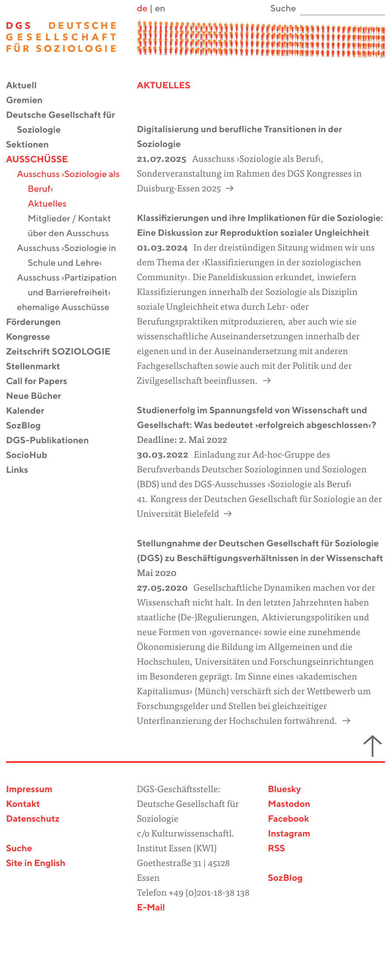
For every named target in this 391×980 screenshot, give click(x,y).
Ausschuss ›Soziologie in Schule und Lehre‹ (72, 256)
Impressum (29, 790)
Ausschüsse (42, 160)
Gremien (30, 101)
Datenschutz (33, 819)
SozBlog (29, 426)
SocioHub (32, 456)
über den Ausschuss (74, 234)
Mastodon (289, 804)
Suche (19, 849)
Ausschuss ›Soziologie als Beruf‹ (74, 182)
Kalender (31, 411)
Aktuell (27, 86)
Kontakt (23, 804)
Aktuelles (53, 204)
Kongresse (34, 337)
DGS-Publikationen (53, 441)
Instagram (289, 834)
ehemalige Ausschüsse (69, 308)
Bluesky (284, 790)
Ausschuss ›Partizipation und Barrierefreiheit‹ (72, 286)
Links (23, 470)
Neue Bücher (39, 396)
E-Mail (151, 908)
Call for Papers (42, 382)
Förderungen (39, 323)
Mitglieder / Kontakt (75, 219)
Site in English (36, 864)
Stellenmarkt (39, 367)
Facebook (288, 819)
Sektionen (33, 145)
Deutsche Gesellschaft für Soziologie (66, 123)
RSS (276, 849)
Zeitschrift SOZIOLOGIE (64, 352)
